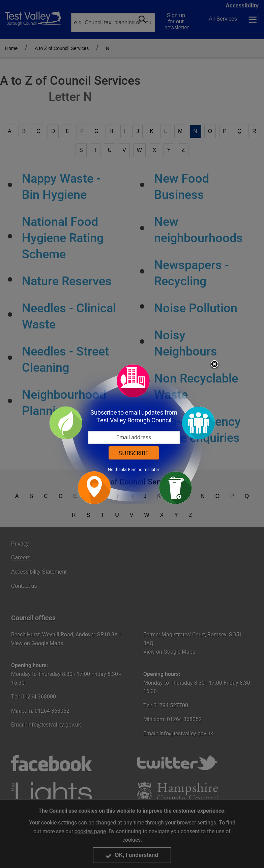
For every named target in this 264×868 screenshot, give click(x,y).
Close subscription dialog (214, 365)
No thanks (118, 470)
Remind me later (144, 470)
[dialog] (132, 434)
